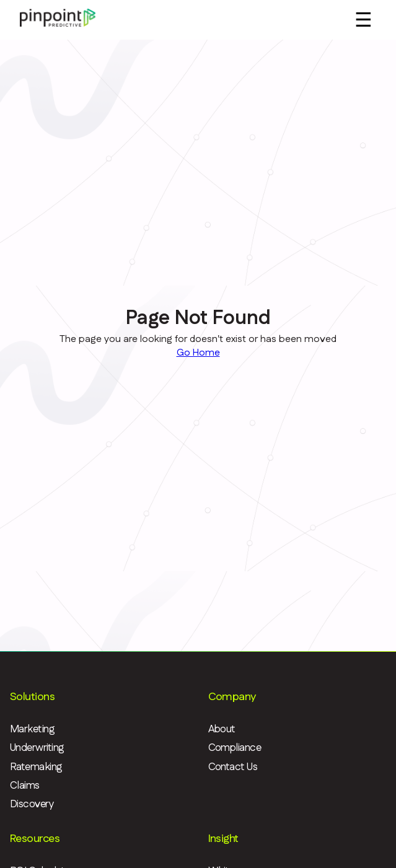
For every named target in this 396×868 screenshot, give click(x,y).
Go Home (198, 353)
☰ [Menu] (363, 20)
